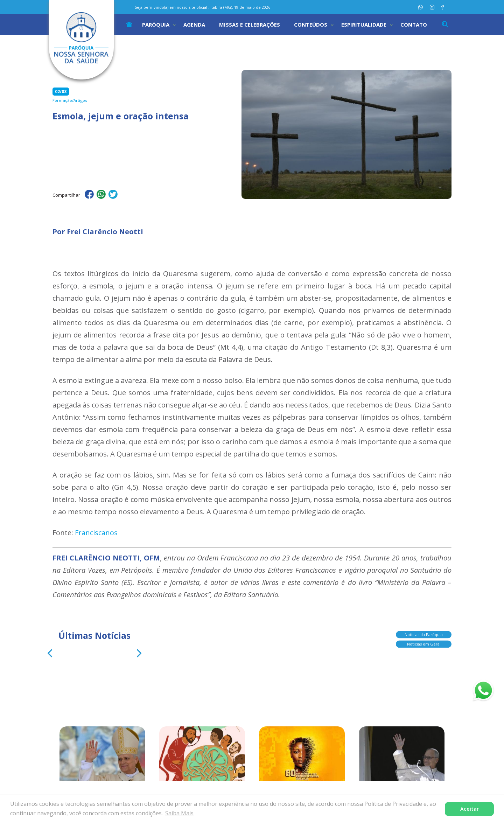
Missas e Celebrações (250, 25)
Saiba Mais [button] (179, 813)
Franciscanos (96, 533)
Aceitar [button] (470, 809)
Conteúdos (311, 25)
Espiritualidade (364, 25)
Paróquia (156, 25)
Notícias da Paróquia (424, 634)
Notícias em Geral (424, 644)
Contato (414, 25)
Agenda (194, 25)
